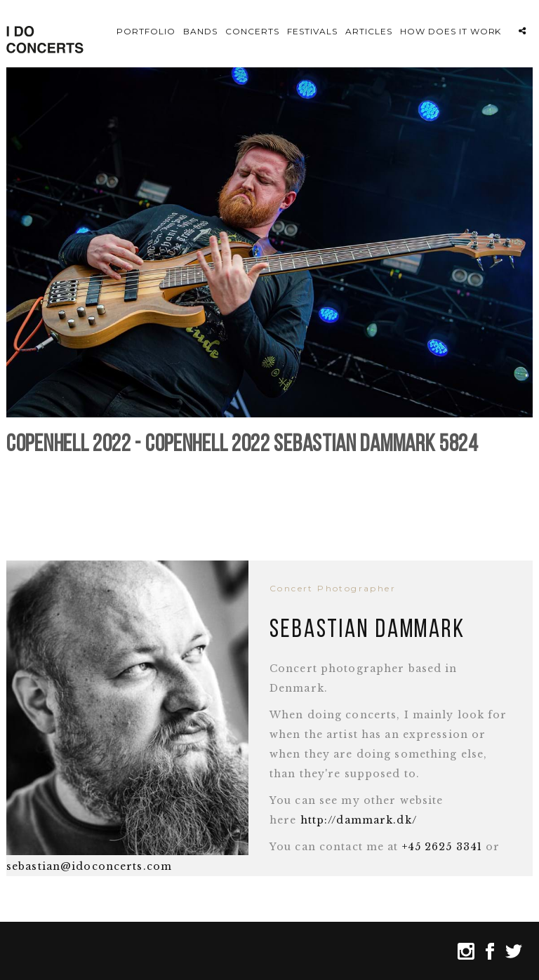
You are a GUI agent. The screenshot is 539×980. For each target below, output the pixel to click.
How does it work (451, 31)
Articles (369, 31)
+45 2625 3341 (442, 842)
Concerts (252, 31)
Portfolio (146, 31)
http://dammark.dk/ (359, 815)
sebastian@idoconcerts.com (89, 861)
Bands (200, 31)
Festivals (312, 31)
